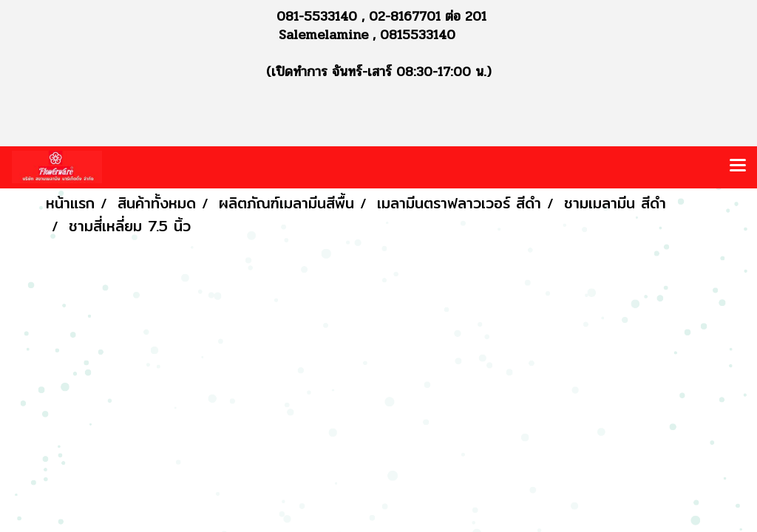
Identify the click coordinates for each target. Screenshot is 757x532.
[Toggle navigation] (738, 167)
